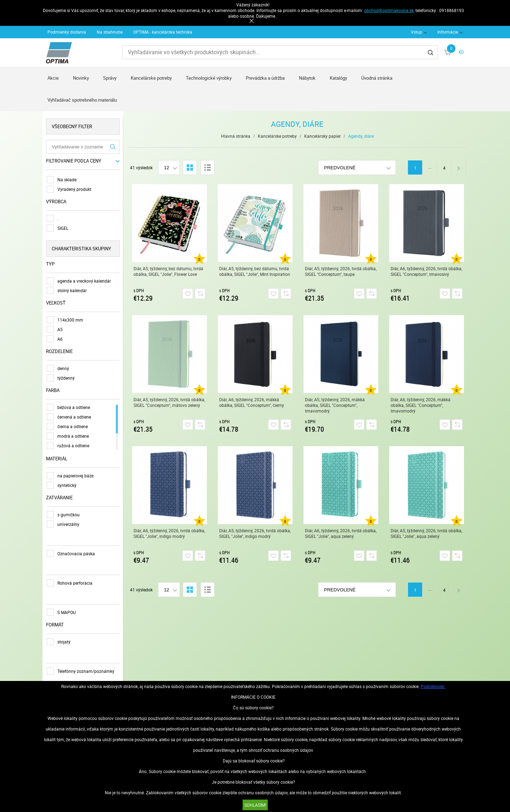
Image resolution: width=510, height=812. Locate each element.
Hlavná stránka (236, 136)
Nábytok (307, 78)
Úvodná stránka (377, 78)
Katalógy (338, 78)
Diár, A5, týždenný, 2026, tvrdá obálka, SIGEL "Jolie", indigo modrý (255, 533)
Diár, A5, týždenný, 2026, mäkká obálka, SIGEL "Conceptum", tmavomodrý (335, 405)
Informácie (448, 32)
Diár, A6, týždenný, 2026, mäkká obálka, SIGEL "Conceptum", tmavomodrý (421, 405)
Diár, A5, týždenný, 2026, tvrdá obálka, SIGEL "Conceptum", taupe (341, 271)
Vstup (416, 32)
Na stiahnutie (110, 32)
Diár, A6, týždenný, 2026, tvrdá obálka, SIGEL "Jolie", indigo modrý (169, 533)
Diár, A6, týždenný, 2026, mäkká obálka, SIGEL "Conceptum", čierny (252, 402)
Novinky (81, 78)
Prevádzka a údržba (265, 78)
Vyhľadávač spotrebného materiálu (82, 100)
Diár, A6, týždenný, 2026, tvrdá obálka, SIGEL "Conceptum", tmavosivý (426, 271)
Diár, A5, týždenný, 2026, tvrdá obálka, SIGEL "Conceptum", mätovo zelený (169, 402)
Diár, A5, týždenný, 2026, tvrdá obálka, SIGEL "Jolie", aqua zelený (426, 533)
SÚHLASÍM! (255, 805)
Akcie (53, 78)
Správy (110, 78)
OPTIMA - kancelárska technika (163, 32)
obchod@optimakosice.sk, (389, 10)
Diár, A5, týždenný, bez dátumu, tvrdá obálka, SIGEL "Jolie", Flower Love (168, 271)
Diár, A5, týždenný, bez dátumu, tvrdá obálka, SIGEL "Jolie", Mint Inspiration (255, 271)
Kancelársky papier (322, 136)
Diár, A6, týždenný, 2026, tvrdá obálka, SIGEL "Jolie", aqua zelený (341, 533)
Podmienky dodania (67, 32)
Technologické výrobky (209, 78)
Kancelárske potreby (151, 78)
